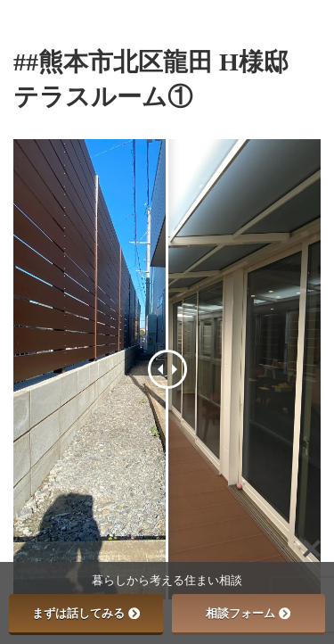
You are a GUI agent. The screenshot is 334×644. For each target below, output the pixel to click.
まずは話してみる (86, 613)
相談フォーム (248, 613)
